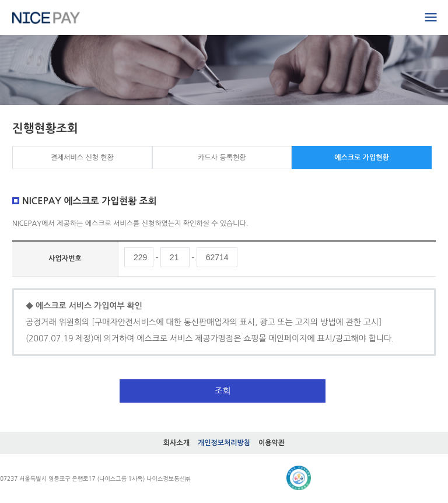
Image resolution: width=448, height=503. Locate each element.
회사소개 (176, 443)
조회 (222, 391)
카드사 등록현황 (222, 158)
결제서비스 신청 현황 (82, 158)
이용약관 (272, 443)
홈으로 (46, 18)
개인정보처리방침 (224, 443)
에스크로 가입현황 (362, 158)
